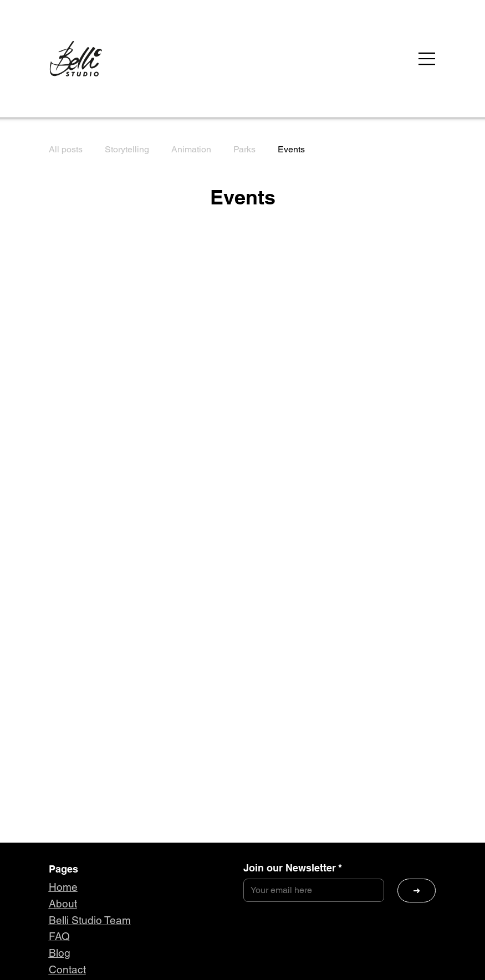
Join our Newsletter (293, 868)
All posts (66, 149)
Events (291, 149)
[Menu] (427, 59)
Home (63, 887)
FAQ (59, 936)
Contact (67, 969)
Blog (60, 953)
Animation (191, 149)
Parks (244, 149)
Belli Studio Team (90, 920)
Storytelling (127, 149)
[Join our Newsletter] (311, 890)
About (63, 904)
